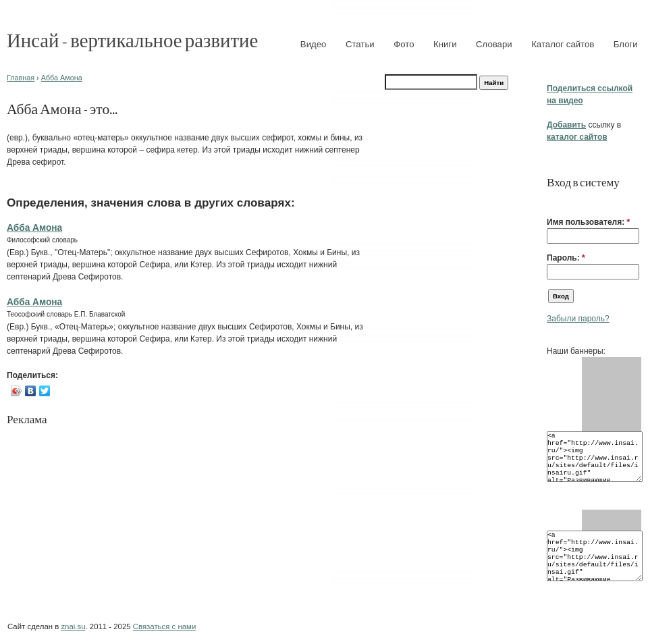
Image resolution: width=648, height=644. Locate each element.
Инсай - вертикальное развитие (132, 39)
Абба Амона (62, 78)
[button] (552, 201)
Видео (314, 44)
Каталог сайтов (563, 44)
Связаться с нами (164, 626)
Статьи (360, 44)
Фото (404, 44)
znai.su (73, 626)
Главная (21, 78)
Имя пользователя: (588, 222)
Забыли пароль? (578, 319)
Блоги (626, 44)
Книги (445, 44)
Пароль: (566, 258)
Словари (494, 44)
